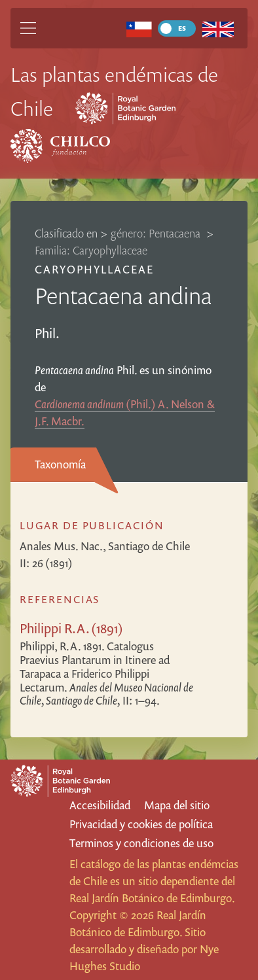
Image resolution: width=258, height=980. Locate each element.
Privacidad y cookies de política (141, 824)
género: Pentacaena (157, 233)
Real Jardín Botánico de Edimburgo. (152, 898)
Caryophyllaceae (95, 269)
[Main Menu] (28, 28)
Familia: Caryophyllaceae (91, 250)
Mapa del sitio (177, 805)
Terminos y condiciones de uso (141, 843)
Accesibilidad (100, 805)
